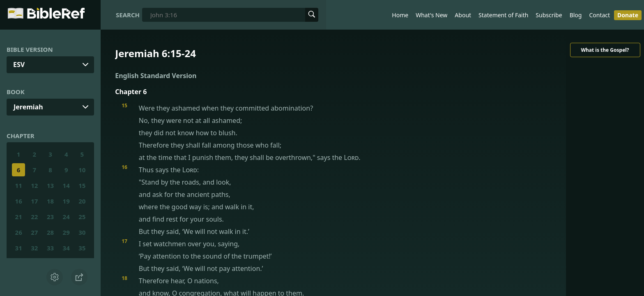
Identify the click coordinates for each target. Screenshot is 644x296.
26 (19, 232)
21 (19, 217)
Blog (576, 15)
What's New (431, 15)
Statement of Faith (503, 15)
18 (50, 201)
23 (50, 217)
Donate (628, 15)
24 (66, 217)
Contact (599, 15)
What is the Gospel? (605, 50)
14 (66, 185)
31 (19, 248)
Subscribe (549, 15)
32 (34, 248)
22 (34, 217)
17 (34, 201)
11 (19, 185)
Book (16, 92)
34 (66, 248)
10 (82, 170)
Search (128, 15)
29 (66, 232)
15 (82, 185)
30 (82, 232)
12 (34, 185)
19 (66, 201)
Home (400, 15)
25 (82, 217)
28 (50, 232)
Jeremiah (28, 107)
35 (82, 248)
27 (34, 232)
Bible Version (30, 49)
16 (19, 201)
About (463, 15)
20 (82, 201)
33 (50, 248)
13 (50, 185)
